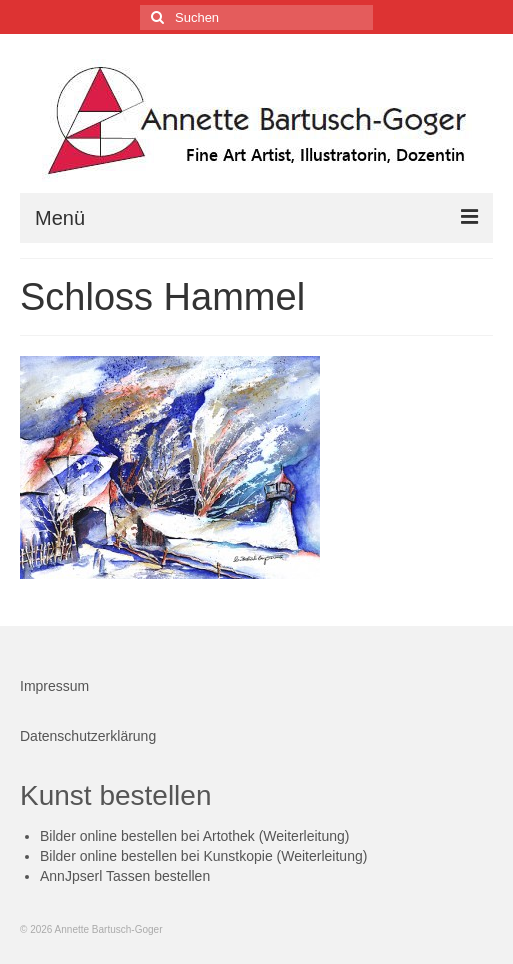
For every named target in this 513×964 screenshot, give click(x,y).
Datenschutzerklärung (88, 736)
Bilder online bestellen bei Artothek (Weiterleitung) (194, 836)
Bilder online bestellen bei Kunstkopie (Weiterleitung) (203, 856)
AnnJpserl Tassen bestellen (125, 876)
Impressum (54, 686)
